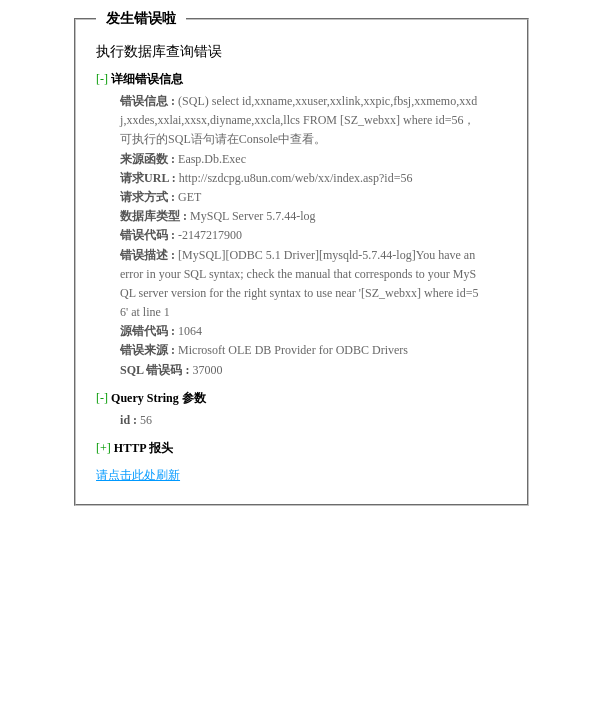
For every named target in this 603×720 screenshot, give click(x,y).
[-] (102, 79)
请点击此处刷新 (138, 475)
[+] (103, 448)
